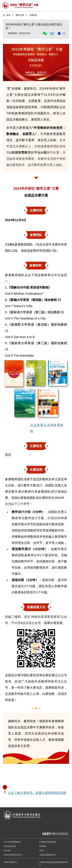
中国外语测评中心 (10, 862)
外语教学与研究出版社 (48, 842)
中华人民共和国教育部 (12, 842)
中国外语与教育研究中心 (13, 855)
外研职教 (43, 846)
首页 (8, 15)
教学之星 (20, 15)
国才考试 (7, 851)
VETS (41, 851)
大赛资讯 (33, 15)
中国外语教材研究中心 (48, 855)
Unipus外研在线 (10, 846)
